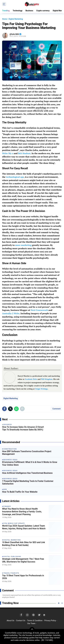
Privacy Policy (50, 621)
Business (29, 11)
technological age (15, 177)
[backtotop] (32, 630)
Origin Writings (41, 389)
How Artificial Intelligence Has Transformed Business (27, 473)
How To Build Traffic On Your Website (20, 492)
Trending (6, 11)
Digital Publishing (12, 557)
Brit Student (24, 153)
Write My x (8, 153)
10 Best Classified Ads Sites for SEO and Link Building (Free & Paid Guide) (24, 544)
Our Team (31, 623)
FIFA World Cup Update (14, 523)
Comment (56, 409)
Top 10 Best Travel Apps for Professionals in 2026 (23, 577)
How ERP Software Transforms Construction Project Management (27, 453)
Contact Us (21, 621)
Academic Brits (31, 379)
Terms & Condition (35, 621)
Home (5, 19)
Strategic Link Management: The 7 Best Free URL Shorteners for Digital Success (23, 560)
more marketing (23, 245)
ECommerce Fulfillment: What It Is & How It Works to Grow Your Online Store (30, 464)
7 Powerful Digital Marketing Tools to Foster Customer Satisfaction (28, 482)
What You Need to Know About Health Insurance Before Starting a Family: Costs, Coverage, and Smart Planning (22, 512)
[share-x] (10, 409)
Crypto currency (43, 11)
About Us (10, 621)
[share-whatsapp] (16, 409)
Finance (7, 506)
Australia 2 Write (11, 313)
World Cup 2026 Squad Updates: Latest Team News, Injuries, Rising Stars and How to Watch (24, 527)
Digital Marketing (11, 398)
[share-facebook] (4, 409)
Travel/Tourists (11, 573)
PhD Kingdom (47, 379)
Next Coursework (39, 310)
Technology (18, 11)
